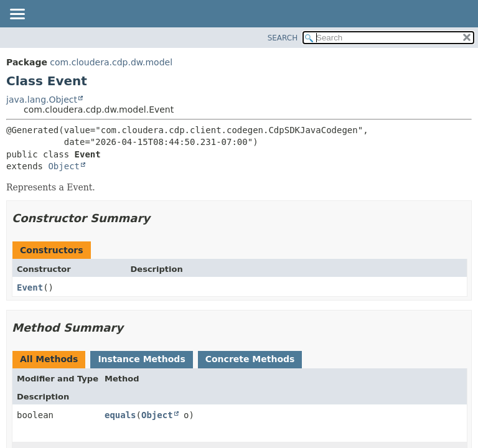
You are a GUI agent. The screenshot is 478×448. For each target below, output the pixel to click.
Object (64, 166)
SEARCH (283, 38)
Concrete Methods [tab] (250, 359)
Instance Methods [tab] (141, 359)
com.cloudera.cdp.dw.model (111, 62)
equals (120, 415)
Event (30, 287)
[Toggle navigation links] (17, 15)
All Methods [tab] (49, 359)
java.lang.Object (42, 100)
